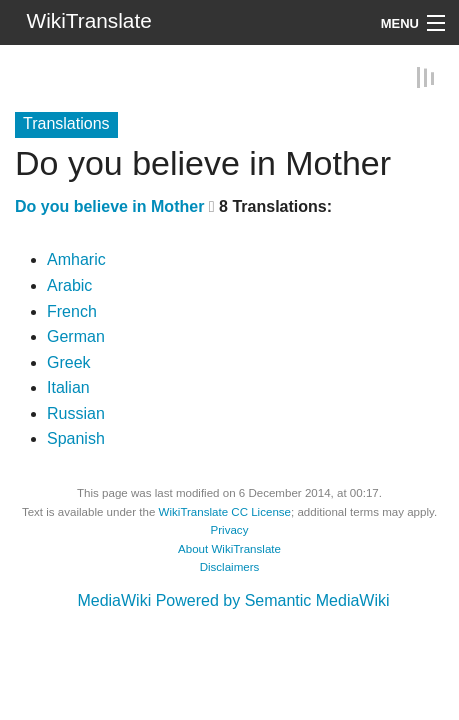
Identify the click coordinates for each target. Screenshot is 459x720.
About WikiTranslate (229, 548)
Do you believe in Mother (109, 205)
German (76, 336)
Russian (76, 412)
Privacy (230, 530)
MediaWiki (114, 600)
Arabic (69, 285)
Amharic (76, 259)
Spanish (76, 438)
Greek (69, 361)
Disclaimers (230, 567)
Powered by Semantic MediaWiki (273, 600)
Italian (68, 387)
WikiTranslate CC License (225, 511)
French (72, 310)
